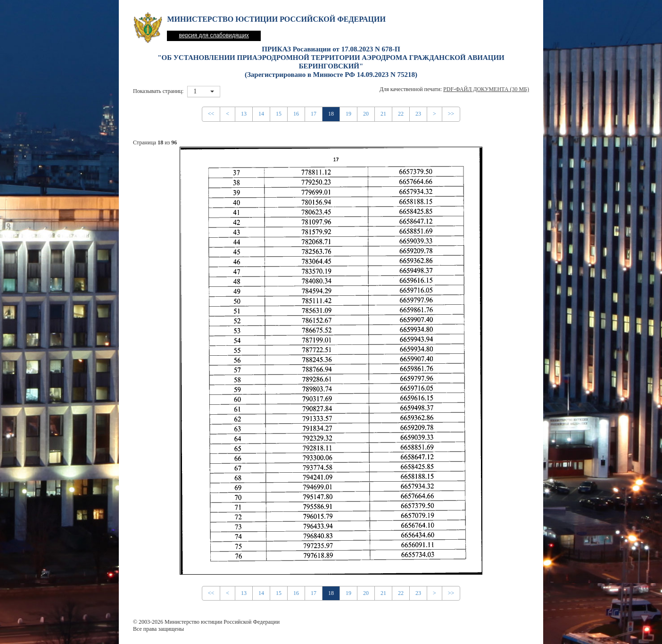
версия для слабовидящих (214, 35)
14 (261, 114)
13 (244, 114)
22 (401, 114)
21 (383, 114)
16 (296, 114)
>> (451, 114)
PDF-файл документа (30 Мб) (486, 89)
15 (279, 114)
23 (418, 114)
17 (314, 114)
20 (366, 114)
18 (331, 114)
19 (348, 114)
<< (211, 114)
